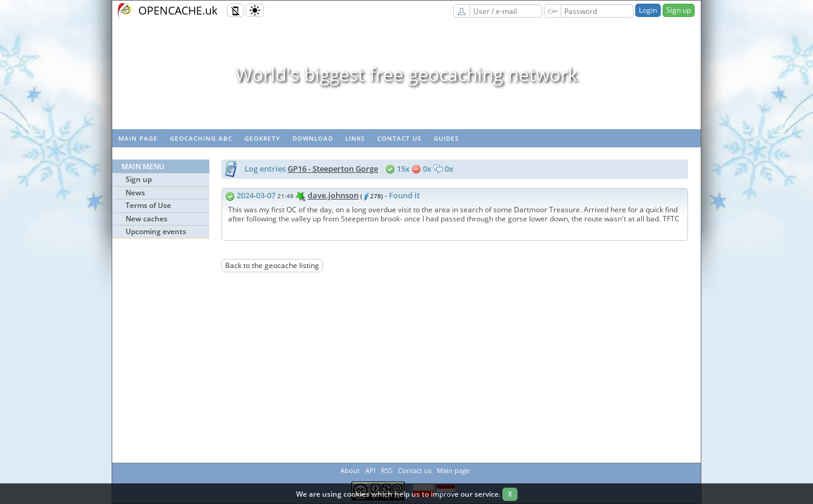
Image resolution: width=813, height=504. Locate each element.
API (370, 470)
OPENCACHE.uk (178, 10)
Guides (447, 138)
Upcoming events (156, 231)
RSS (387, 470)
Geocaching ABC (201, 138)
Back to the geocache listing (272, 265)
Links (355, 138)
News (135, 193)
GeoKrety (262, 138)
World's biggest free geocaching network (406, 74)
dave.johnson (333, 195)
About (350, 470)
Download (313, 138)
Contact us (400, 138)
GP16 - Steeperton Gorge (333, 169)
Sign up (679, 10)
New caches (147, 219)
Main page (138, 138)
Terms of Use (148, 205)
